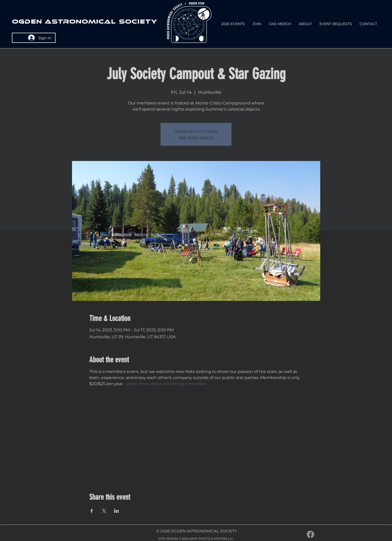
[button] (305, 24)
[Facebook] (310, 534)
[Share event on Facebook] (92, 511)
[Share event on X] (104, 511)
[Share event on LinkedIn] (117, 511)
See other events (196, 137)
